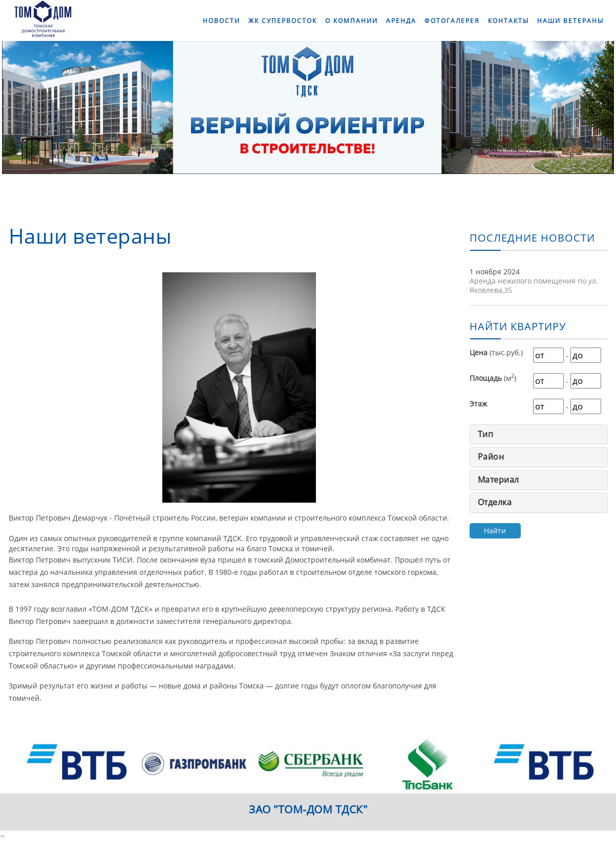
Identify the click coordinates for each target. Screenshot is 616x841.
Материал (498, 480)
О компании (352, 21)
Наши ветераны (570, 21)
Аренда (401, 21)
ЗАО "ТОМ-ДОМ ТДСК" (308, 809)
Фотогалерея (452, 21)
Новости (221, 21)
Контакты (508, 21)
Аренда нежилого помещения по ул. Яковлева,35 (534, 285)
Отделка (495, 502)
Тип (486, 434)
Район (491, 457)
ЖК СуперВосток (283, 21)
